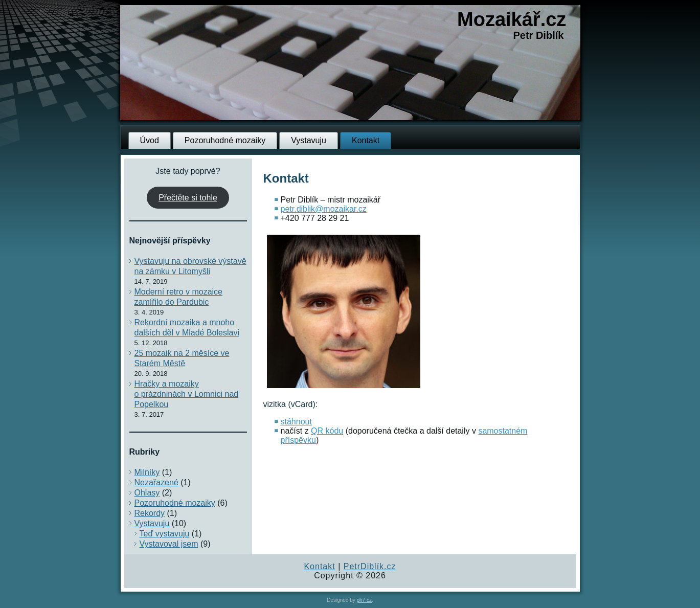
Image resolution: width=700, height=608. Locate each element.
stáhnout (296, 422)
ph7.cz (364, 600)
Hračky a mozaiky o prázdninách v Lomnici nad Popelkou (187, 394)
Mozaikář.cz (512, 19)
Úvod (150, 140)
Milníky (147, 472)
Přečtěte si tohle (188, 198)
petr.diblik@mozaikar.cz (324, 209)
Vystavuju (309, 140)
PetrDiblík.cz (370, 566)
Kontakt (366, 140)
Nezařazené (156, 482)
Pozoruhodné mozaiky (225, 140)
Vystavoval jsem (169, 544)
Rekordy (150, 513)
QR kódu (327, 431)
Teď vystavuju (165, 534)
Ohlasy (147, 493)
